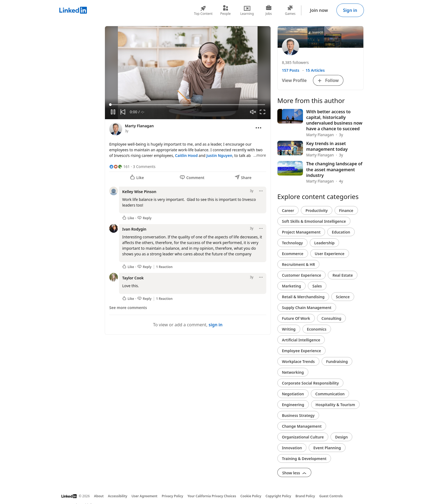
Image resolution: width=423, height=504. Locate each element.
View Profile (294, 80)
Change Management (302, 426)
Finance (346, 210)
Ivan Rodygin (134, 229)
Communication (330, 394)
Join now (319, 10)
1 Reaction (164, 267)
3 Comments (144, 167)
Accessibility (118, 496)
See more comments (128, 308)
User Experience (330, 254)
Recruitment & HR (298, 264)
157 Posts (291, 70)
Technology (292, 243)
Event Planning (327, 448)
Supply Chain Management (307, 308)
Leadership (325, 243)
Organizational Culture (303, 437)
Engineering (293, 405)
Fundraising (337, 361)
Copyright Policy (278, 496)
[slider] (188, 105)
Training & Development (304, 459)
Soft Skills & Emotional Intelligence (314, 221)
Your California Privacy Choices (212, 496)
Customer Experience (301, 275)
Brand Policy (305, 496)
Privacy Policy (172, 496)
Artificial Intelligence (301, 340)
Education (341, 232)
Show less (294, 473)
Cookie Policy (251, 496)
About (99, 496)
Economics (317, 329)
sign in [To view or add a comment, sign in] (216, 325)
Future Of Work (296, 318)
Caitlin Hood (186, 155)
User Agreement (145, 496)
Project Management (301, 232)
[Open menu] (258, 128)
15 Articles (315, 70)
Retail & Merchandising (303, 297)
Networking (293, 372)
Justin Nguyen (219, 155)
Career (288, 210)
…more (260, 155)
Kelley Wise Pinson (139, 192)
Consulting (332, 318)
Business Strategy (298, 415)
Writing (289, 329)
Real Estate (342, 275)
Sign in (350, 10)
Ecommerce (293, 254)
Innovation (292, 448)
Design (341, 437)
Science (343, 297)
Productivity (316, 210)
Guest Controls (331, 496)
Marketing (291, 286)
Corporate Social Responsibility (310, 383)
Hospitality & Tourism (335, 405)
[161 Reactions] (120, 167)
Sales (317, 286)
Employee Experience (301, 351)
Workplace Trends (298, 361)
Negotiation (293, 394)
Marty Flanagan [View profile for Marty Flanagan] (139, 126)
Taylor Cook (133, 278)
